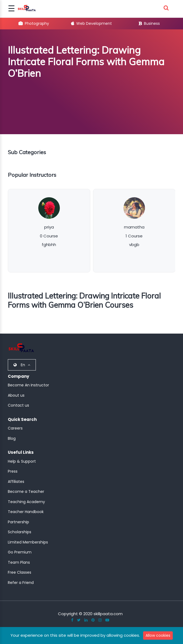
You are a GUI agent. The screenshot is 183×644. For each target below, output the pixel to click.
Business (149, 23)
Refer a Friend (21, 583)
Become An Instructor (28, 385)
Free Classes (20, 572)
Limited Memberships (28, 542)
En (22, 365)
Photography (34, 23)
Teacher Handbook (26, 512)
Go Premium (20, 552)
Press (13, 471)
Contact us (18, 405)
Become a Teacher (26, 491)
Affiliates (16, 482)
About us (16, 395)
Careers (15, 428)
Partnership (18, 522)
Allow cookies (158, 635)
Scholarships (20, 532)
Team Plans (19, 562)
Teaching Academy (26, 502)
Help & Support (22, 461)
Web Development (91, 23)
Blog (12, 438)
